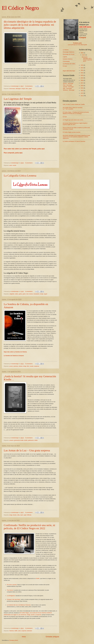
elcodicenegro (15, 86)
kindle (26, 440)
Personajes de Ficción (69, 54)
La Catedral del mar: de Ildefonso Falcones (19, 605)
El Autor (65, 66)
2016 (82, 86)
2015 (82, 88)
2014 (82, 91)
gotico (24, 294)
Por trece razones (12, 585)
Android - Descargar (68, 87)
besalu (15, 515)
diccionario (12, 89)
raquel (46, 294)
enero (84, 55)
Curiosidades (66, 61)
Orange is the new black (14, 599)
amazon (11, 440)
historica (12, 631)
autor (11, 165)
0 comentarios (29, 86)
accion (11, 366)
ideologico (18, 89)
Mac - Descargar (67, 88)
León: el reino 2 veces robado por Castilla (74, 104)
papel (30, 89)
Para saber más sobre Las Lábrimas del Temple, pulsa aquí (24, 149)
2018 (82, 80)
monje (42, 294)
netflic (16, 631)
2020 (82, 75)
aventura (16, 366)
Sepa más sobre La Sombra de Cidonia (15, 352)
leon (28, 294)
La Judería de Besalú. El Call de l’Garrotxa (74, 141)
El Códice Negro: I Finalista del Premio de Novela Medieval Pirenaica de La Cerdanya (76, 113)
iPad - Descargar (68, 85)
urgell (25, 515)
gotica (20, 294)
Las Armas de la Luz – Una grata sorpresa (27, 450)
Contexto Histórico (68, 59)
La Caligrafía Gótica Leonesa (20, 176)
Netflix (38, 578)
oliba (18, 515)
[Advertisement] (74, 155)
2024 (82, 65)
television (30, 631)
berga (11, 515)
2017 (82, 83)
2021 (82, 73)
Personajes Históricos (69, 52)
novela (14, 165)
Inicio (24, 637)
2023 (82, 68)
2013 (82, 93)
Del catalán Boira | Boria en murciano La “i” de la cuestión (73, 108)
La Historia (66, 50)
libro (27, 89)
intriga (25, 366)
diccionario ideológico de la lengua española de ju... (87, 59)
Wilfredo (29, 515)
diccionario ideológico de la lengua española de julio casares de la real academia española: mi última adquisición (30, 25)
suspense (36, 366)
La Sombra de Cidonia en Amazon (14, 356)
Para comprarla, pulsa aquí (13, 153)
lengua (23, 89)
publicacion (31, 440)
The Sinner (10, 590)
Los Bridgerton (11, 596)
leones (31, 294)
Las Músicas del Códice (69, 64)
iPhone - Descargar (68, 83)
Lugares (65, 57)
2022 (82, 70)
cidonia (21, 366)
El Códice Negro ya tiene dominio (72, 132)
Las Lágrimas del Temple (18, 99)
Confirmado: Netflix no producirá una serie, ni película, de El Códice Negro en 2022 (29, 527)
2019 (82, 78)
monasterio (36, 294)
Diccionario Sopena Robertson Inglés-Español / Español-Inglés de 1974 (75, 124)
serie (19, 631)
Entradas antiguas (52, 637)
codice (16, 294)
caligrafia (12, 294)
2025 (82, 53)
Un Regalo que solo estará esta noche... (73, 120)
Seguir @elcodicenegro (69, 71)
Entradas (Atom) (14, 640)
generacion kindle (19, 440)
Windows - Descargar (69, 90)
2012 (82, 96)
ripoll (22, 515)
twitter (36, 440)
